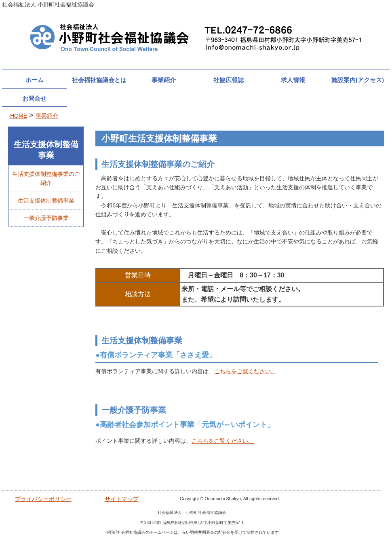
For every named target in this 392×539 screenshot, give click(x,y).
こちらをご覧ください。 (245, 371)
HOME (19, 116)
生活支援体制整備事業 (46, 201)
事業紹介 (47, 116)
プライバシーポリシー (43, 499)
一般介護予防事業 (46, 218)
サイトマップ (122, 499)
